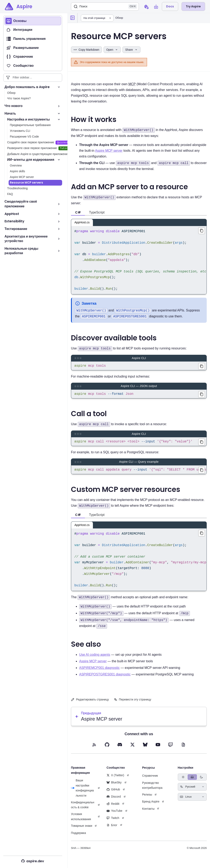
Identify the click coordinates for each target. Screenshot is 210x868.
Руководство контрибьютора (152, 789)
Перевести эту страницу (132, 703)
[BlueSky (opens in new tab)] (145, 748)
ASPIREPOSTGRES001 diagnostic (105, 678)
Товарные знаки (82, 829)
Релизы (147, 798)
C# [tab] (78, 212)
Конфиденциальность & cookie (83, 808)
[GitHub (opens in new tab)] (107, 748)
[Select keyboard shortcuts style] (192, 800)
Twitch (113, 821)
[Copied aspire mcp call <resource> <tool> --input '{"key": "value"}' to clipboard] (202, 444)
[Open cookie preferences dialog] (146, 7)
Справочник (150, 779)
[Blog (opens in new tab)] (183, 748)
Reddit (113, 807)
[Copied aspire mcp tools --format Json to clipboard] (202, 395)
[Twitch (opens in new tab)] (171, 748)
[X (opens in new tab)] (132, 748)
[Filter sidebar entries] (33, 78)
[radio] (183, 780)
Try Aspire (193, 6)
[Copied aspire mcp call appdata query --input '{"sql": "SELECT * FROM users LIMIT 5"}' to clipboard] (202, 473)
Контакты (148, 812)
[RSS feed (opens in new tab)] (94, 748)
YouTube (115, 814)
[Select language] (192, 790)
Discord (114, 800)
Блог (112, 828)
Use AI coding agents (95, 658)
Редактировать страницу (90, 703)
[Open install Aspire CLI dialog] (156, 7)
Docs (170, 6)
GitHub (113, 793)
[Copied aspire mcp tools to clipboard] (202, 366)
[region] (139, 260)
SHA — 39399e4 (81, 851)
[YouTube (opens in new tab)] (158, 748)
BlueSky (114, 786)
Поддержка (78, 836)
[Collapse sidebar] (73, 18)
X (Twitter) (115, 778)
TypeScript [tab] (97, 212)
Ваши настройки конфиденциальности (82, 791)
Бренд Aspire (151, 805)
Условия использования (81, 820)
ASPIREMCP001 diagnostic (99, 671)
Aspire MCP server (109, 151)
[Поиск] (105, 7)
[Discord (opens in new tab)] (120, 748)
